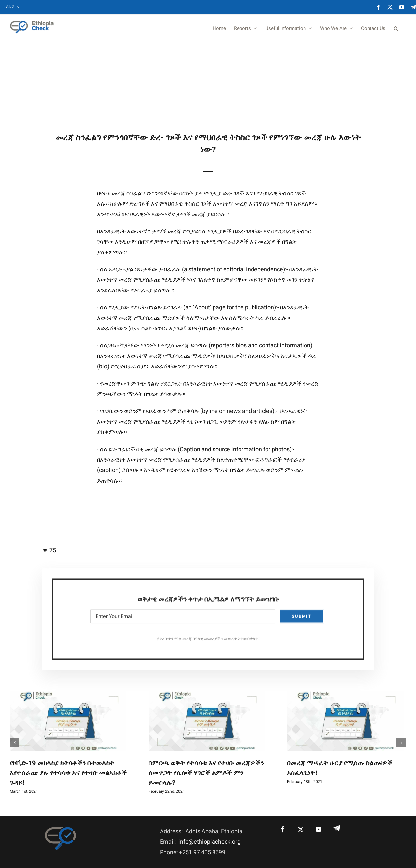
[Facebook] (283, 829)
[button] (396, 28)
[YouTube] (318, 829)
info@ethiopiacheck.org (209, 842)
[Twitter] (301, 829)
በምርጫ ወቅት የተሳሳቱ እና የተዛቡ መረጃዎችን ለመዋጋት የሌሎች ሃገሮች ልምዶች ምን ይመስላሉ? (206, 773)
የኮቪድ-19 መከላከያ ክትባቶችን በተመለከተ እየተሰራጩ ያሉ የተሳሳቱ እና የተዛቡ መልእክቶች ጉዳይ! (68, 773)
